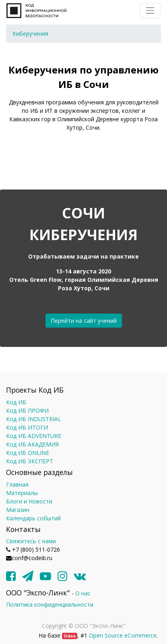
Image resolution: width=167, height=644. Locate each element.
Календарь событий (33, 518)
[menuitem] (30, 34)
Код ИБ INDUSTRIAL (34, 419)
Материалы (22, 493)
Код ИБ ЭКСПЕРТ (30, 461)
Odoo (70, 636)
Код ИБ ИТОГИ (27, 427)
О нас (83, 593)
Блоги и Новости (29, 501)
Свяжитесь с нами (31, 541)
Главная (17, 484)
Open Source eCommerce (123, 635)
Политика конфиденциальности (50, 604)
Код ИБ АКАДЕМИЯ (32, 444)
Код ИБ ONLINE (28, 453)
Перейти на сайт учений (84, 321)
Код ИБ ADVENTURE (34, 436)
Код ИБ (16, 402)
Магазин (18, 510)
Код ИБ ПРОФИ (27, 411)
